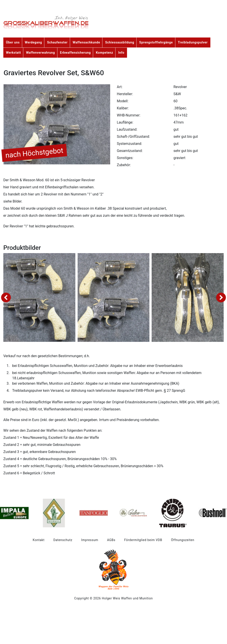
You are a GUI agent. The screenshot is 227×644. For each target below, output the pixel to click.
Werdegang (33, 42)
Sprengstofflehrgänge (156, 42)
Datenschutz (63, 540)
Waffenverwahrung (40, 53)
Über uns (13, 42)
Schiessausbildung (120, 42)
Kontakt (39, 540)
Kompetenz (104, 53)
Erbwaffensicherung (75, 53)
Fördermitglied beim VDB (143, 540)
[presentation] (6, 297)
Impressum (90, 540)
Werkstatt (13, 53)
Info (121, 53)
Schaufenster (57, 42)
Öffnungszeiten (183, 540)
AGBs (111, 540)
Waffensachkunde (86, 42)
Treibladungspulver (193, 42)
